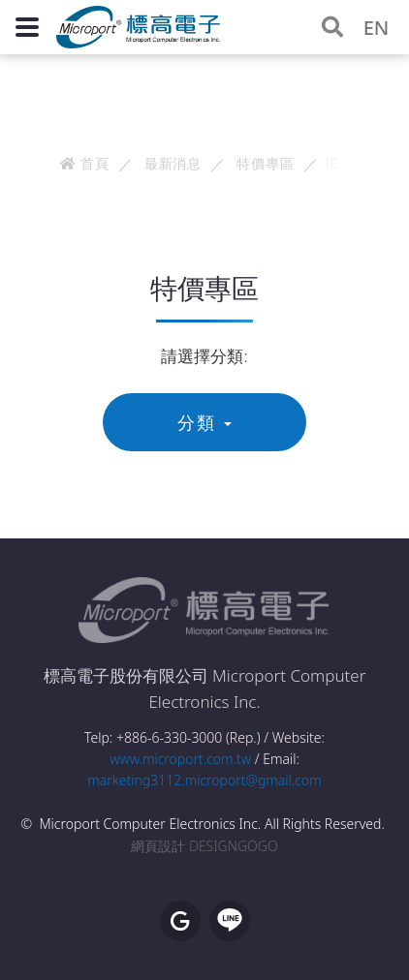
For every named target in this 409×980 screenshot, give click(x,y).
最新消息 (173, 163)
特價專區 (265, 163)
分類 (204, 422)
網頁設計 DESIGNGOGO (204, 846)
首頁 (85, 163)
